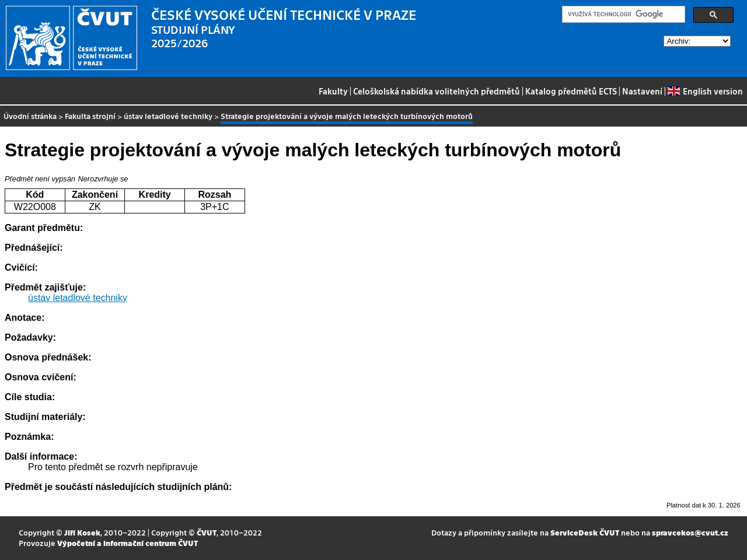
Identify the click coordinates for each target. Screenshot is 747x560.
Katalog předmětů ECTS (571, 91)
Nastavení (642, 91)
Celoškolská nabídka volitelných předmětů (437, 91)
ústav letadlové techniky (168, 116)
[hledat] (622, 15)
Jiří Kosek (82, 532)
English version (705, 91)
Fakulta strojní (90, 116)
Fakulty (333, 91)
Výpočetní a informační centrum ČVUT (128, 543)
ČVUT (207, 532)
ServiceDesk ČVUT (585, 532)
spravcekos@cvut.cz (690, 532)
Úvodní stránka (30, 116)
